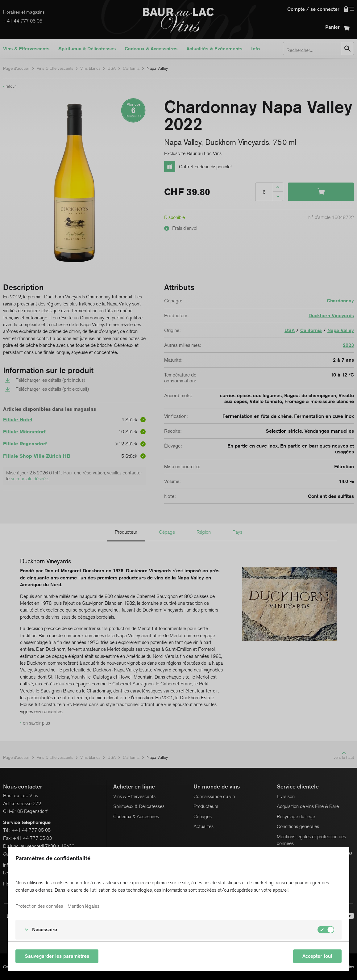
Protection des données (39, 906)
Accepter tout (317, 956)
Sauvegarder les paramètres (57, 956)
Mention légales (83, 906)
